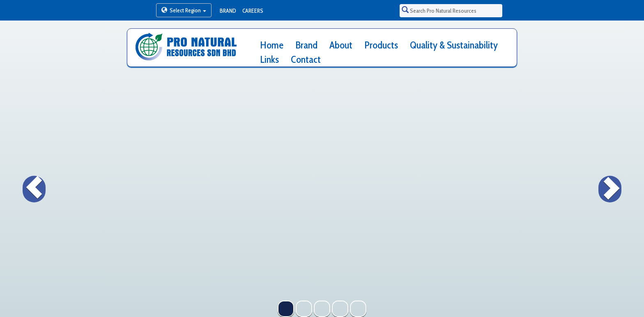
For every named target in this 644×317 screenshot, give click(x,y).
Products (381, 45)
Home (272, 45)
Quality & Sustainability (454, 45)
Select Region (184, 10)
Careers (253, 11)
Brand (228, 11)
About (341, 45)
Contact (306, 59)
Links (269, 59)
